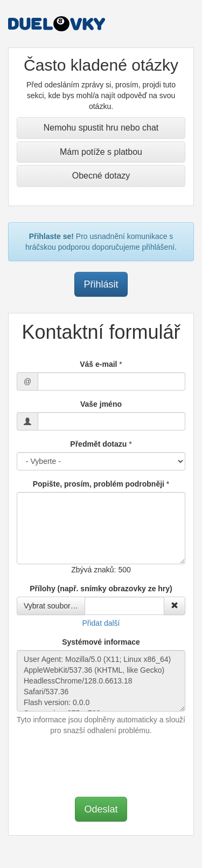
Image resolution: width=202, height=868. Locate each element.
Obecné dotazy (101, 176)
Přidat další (101, 623)
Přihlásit (101, 284)
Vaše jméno (101, 404)
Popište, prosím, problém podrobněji (99, 484)
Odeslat (101, 809)
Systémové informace (101, 642)
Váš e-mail (98, 364)
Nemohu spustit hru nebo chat (101, 128)
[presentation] (101, 765)
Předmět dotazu (98, 444)
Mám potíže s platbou (101, 152)
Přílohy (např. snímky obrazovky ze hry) (101, 589)
